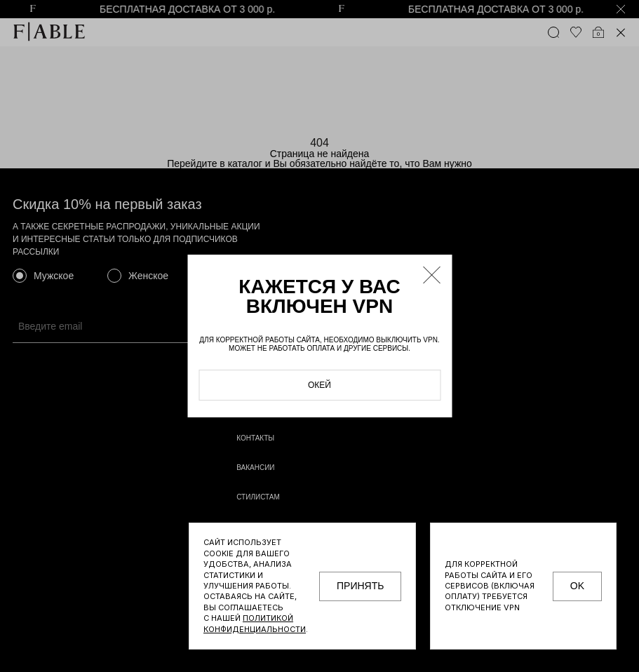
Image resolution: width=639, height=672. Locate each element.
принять (360, 586)
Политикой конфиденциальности (255, 623)
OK (577, 586)
